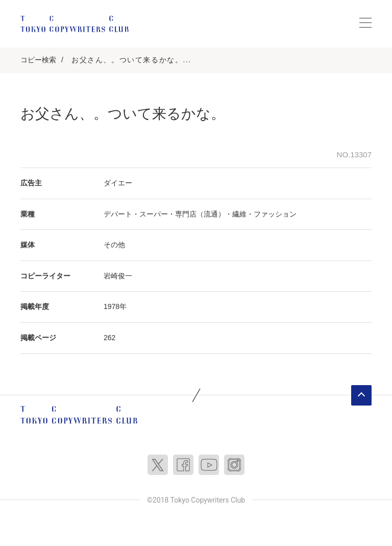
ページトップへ (361, 395)
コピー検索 (38, 60)
